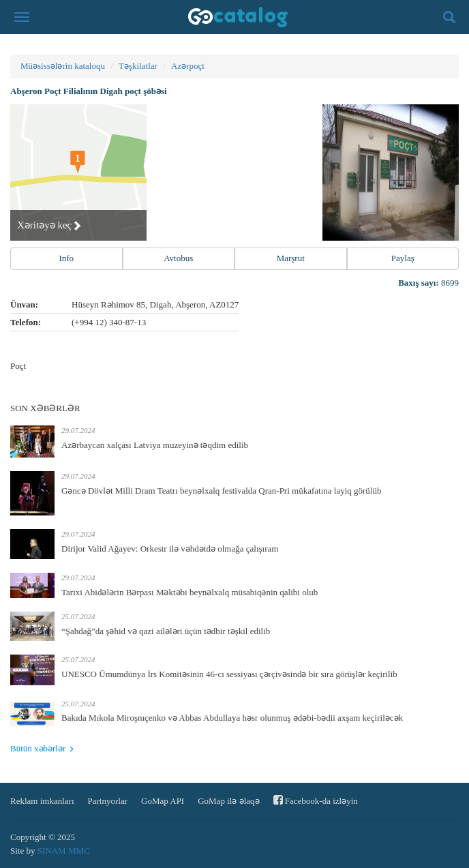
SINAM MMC (64, 851)
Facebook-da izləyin (316, 800)
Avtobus (178, 258)
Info (66, 258)
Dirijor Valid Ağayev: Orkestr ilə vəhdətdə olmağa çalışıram (170, 549)
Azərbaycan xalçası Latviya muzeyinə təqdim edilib (155, 445)
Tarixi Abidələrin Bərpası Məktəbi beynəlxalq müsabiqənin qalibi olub (190, 592)
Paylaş (403, 258)
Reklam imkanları (42, 801)
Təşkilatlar (138, 66)
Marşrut (291, 258)
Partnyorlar (108, 801)
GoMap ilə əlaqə (228, 801)
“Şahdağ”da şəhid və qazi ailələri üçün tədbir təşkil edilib (166, 631)
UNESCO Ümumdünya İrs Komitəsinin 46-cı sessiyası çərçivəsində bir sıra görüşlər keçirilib (229, 674)
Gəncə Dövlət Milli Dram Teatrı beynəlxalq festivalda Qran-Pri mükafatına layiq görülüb (221, 491)
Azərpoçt (188, 66)
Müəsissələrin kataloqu (63, 66)
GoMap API (163, 801)
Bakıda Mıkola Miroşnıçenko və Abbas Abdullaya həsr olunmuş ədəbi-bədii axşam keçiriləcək (232, 718)
